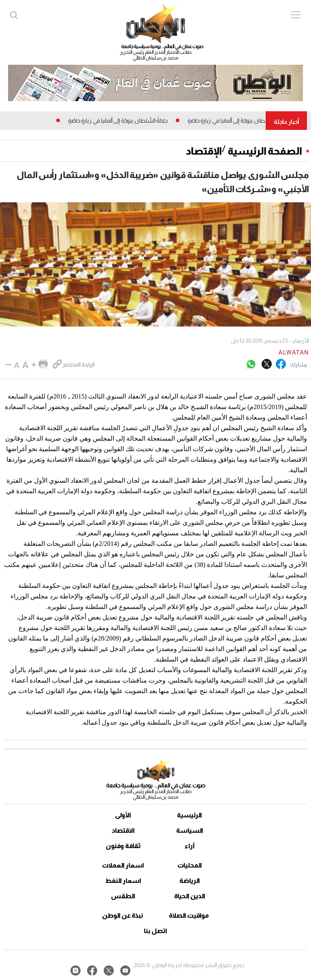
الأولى (123, 815)
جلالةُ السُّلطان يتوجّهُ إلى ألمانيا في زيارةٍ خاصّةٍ (234, 121)
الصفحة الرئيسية (265, 151)
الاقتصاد (123, 830)
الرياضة (190, 881)
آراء (190, 846)
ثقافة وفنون (123, 846)
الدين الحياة (190, 896)
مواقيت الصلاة (189, 915)
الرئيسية (190, 815)
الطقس (123, 896)
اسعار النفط (123, 881)
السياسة (190, 830)
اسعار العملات (123, 865)
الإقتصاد (204, 151)
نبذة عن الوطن (122, 915)
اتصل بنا (155, 931)
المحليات (190, 865)
